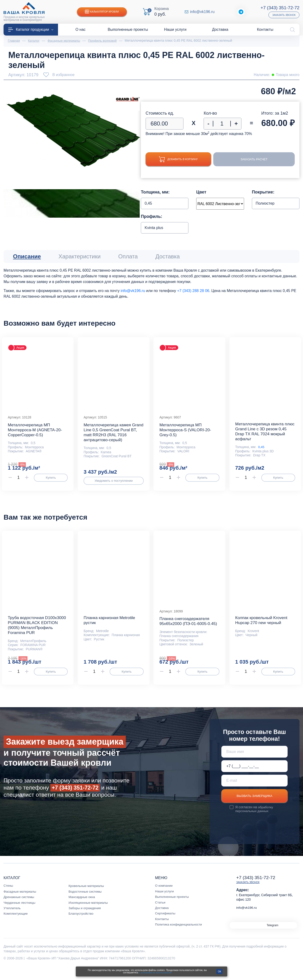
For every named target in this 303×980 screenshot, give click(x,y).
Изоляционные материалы (89, 915)
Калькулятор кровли (103, 12)
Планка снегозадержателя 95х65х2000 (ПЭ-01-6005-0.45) (185, 630)
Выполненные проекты (173, 909)
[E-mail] (254, 792)
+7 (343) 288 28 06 (193, 291)
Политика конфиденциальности (180, 937)
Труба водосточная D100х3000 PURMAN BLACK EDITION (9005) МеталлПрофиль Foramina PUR (36, 634)
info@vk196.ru (203, 12)
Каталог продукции (31, 30)
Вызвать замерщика (254, 808)
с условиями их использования (155, 973)
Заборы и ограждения (85, 921)
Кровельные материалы (87, 898)
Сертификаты (166, 926)
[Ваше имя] (254, 764)
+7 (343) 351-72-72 (279, 8)
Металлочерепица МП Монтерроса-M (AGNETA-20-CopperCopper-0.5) (36, 433)
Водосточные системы (86, 904)
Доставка (162, 920)
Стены (9, 898)
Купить (51, 481)
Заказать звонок (283, 15)
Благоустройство (82, 926)
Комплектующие (16, 926)
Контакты (162, 931)
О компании (164, 898)
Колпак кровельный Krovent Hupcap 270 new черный (263, 627)
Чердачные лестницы (20, 915)
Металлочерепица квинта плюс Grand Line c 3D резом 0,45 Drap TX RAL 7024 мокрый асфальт (263, 435)
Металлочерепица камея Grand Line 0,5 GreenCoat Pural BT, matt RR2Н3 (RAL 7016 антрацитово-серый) (110, 436)
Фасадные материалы (21, 904)
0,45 (261, 451)
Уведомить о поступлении (114, 484)
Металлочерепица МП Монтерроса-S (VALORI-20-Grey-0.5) (186, 433)
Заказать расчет (258, 160)
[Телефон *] (254, 778)
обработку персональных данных (254, 822)
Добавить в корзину (182, 160)
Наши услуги (165, 904)
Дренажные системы (20, 909)
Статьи (160, 915)
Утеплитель (13, 921)
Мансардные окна (82, 909)
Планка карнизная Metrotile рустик (110, 627)
